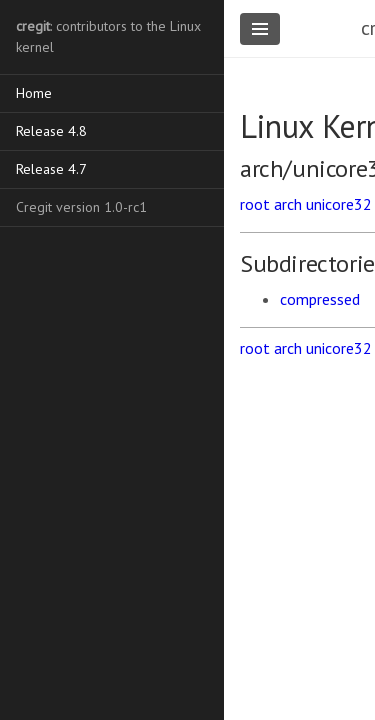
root (255, 204)
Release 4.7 (51, 169)
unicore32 (339, 204)
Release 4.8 (51, 131)
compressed (320, 299)
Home (34, 93)
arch (288, 204)
